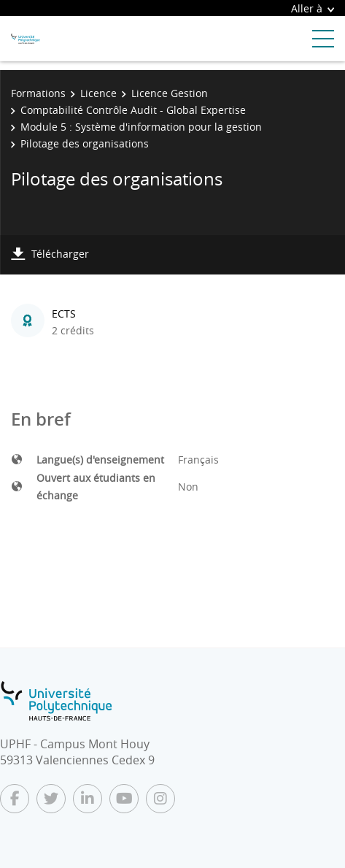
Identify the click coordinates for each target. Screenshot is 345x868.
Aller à (313, 8)
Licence (98, 93)
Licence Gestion (170, 93)
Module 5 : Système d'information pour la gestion (141, 127)
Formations (38, 93)
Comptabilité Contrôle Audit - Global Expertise (133, 110)
